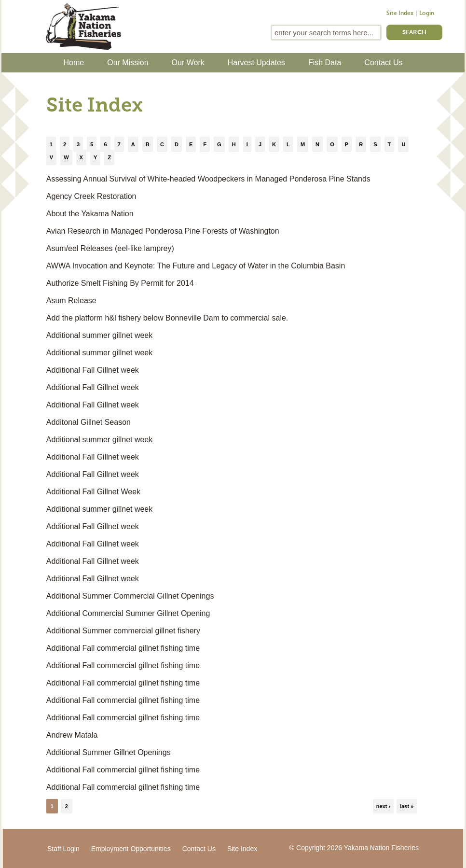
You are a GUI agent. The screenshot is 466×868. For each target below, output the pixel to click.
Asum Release (71, 301)
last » (407, 806)
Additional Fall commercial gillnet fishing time (123, 648)
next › (383, 806)
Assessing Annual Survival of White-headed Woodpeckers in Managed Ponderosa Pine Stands (208, 179)
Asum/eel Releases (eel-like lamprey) (110, 248)
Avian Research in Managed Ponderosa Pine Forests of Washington (163, 231)
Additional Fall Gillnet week (93, 370)
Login (427, 14)
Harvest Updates (256, 63)
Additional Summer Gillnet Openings (109, 752)
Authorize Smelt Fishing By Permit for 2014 (120, 283)
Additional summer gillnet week (100, 335)
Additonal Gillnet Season (89, 422)
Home (74, 63)
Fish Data (325, 63)
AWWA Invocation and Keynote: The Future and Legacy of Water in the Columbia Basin (196, 266)
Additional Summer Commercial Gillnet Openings (130, 596)
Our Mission (128, 63)
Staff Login (63, 849)
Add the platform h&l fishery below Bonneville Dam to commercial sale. (167, 318)
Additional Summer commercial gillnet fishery (123, 631)
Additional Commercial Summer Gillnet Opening (128, 613)
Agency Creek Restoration (91, 196)
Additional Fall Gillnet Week (93, 492)
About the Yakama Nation (90, 214)
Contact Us (383, 63)
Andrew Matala (72, 735)
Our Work (188, 63)
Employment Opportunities (131, 849)
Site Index (400, 14)
